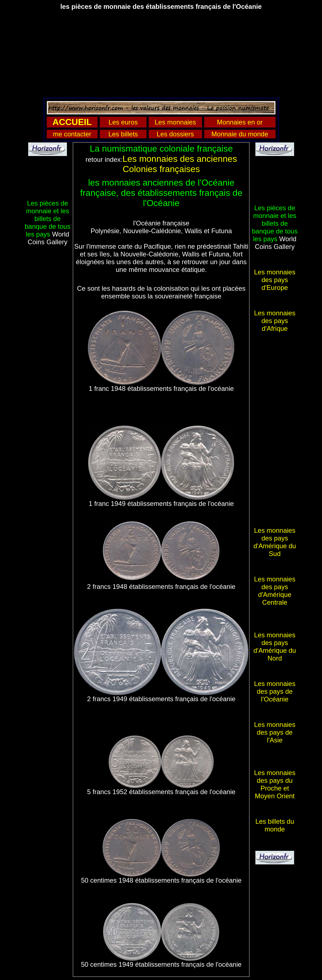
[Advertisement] (161, 54)
